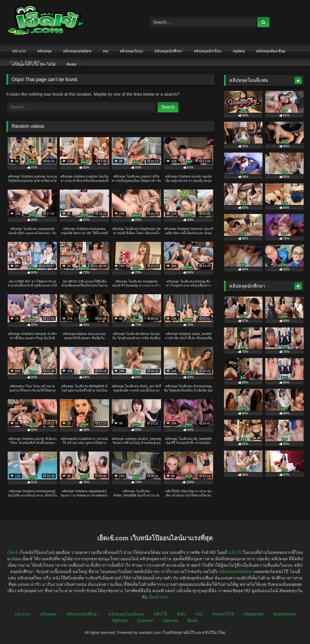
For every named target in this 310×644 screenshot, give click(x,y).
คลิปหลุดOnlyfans (236, 572)
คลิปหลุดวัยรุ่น (131, 51)
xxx (106, 51)
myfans (239, 51)
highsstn (120, 620)
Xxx (199, 614)
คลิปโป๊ (235, 552)
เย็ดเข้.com (158, 597)
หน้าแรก (19, 51)
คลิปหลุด (45, 51)
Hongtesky (254, 614)
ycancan (145, 620)
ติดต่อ (72, 64)
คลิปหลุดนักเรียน (208, 51)
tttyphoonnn (285, 614)
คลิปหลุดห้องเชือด (271, 51)
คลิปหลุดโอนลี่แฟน (126, 614)
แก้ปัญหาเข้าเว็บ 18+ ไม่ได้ (34, 64)
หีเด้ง (181, 614)
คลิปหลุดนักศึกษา (169, 51)
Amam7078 (223, 614)
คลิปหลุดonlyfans (77, 51)
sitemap (170, 620)
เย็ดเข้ (12, 552)
